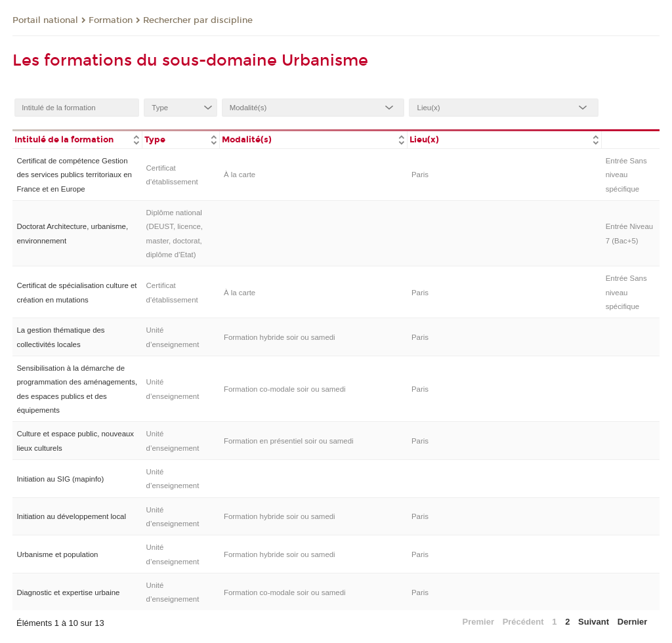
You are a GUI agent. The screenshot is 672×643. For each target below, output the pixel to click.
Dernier (633, 622)
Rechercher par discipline (198, 20)
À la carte (240, 175)
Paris (420, 175)
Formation (111, 20)
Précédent (523, 622)
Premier (478, 622)
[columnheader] (77, 139)
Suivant (594, 622)
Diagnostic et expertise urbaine (68, 592)
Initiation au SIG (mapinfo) (60, 479)
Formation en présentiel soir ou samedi (289, 441)
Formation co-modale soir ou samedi (285, 389)
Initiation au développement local (71, 516)
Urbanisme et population (57, 554)
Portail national (45, 20)
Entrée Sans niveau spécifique (626, 175)
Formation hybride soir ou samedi (280, 337)
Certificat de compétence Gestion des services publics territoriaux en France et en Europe (74, 175)
